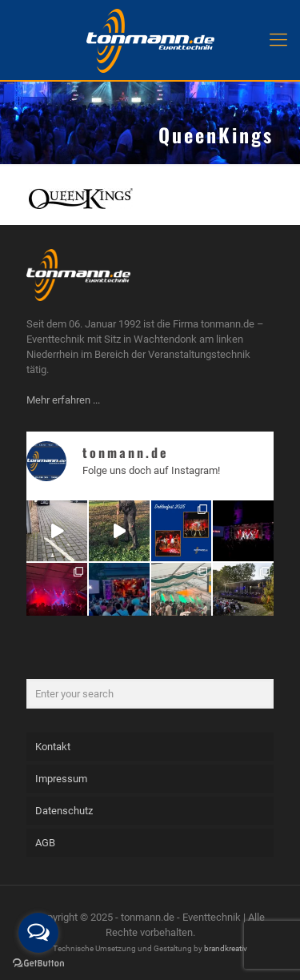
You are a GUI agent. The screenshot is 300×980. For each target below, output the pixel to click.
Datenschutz (64, 811)
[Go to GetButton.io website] (38, 964)
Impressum (61, 779)
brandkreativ (226, 948)
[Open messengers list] (38, 933)
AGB (45, 843)
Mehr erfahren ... (63, 400)
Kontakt (53, 747)
